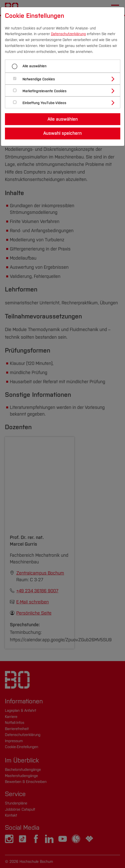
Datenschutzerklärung (68, 34)
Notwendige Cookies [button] (39, 79)
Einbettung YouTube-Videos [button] (44, 103)
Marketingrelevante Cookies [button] (45, 91)
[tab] (65, 79)
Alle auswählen (35, 66)
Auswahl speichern (62, 133)
